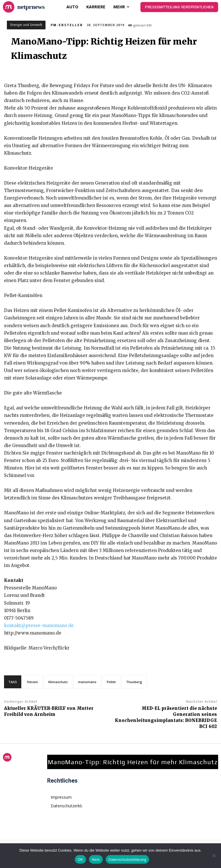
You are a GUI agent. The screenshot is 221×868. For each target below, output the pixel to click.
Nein (96, 860)
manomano (87, 682)
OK (80, 860)
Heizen (33, 682)
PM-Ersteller (67, 25)
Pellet (111, 682)
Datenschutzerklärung (127, 860)
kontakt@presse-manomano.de (39, 625)
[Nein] (214, 856)
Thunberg (134, 682)
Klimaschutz (58, 682)
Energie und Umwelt (26, 25)
